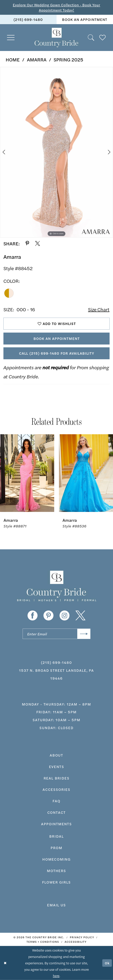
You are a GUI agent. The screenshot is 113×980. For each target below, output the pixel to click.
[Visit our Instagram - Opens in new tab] (65, 616)
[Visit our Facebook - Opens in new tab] (33, 616)
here (56, 976)
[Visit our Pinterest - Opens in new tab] (48, 616)
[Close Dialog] (5, 963)
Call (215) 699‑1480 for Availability (57, 353)
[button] (11, 37)
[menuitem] (28, 19)
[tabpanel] (57, 152)
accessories (57, 789)
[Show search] (91, 38)
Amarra (37, 59)
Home (13, 59)
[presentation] (27, 473)
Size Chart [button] (99, 309)
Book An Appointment (57, 338)
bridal (57, 836)
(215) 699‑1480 (56, 662)
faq (56, 801)
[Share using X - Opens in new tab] (38, 243)
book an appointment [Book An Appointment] (85, 19)
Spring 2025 (68, 59)
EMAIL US (56, 905)
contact (57, 812)
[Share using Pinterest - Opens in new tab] (27, 243)
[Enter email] (57, 634)
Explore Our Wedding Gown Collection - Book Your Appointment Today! (57, 7)
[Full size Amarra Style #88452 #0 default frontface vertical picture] (57, 152)
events (57, 767)
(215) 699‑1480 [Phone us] (28, 19)
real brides (57, 778)
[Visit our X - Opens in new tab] (80, 616)
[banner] (57, 37)
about (57, 755)
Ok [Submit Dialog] (107, 963)
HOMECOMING (57, 859)
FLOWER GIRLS (57, 882)
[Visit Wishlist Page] (103, 38)
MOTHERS (57, 871)
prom (56, 848)
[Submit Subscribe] (84, 634)
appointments (57, 824)
